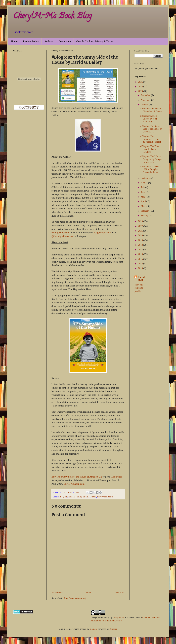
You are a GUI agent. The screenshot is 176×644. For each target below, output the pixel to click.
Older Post (119, 593)
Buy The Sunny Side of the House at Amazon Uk (77, 477)
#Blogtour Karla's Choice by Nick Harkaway (149, 119)
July (143, 187)
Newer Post (58, 593)
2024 (141, 91)
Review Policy (31, 41)
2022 (141, 226)
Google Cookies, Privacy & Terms (95, 41)
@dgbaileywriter (102, 232)
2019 (141, 240)
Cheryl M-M (141, 279)
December (146, 95)
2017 (141, 250)
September (146, 178)
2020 (141, 235)
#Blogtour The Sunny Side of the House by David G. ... (151, 129)
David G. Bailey (75, 497)
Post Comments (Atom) (75, 598)
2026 (141, 82)
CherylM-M (118, 618)
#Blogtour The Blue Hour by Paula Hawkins (150, 149)
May (143, 197)
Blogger (113, 629)
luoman (93, 629)
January (145, 216)
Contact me (65, 41)
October (145, 105)
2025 (141, 87)
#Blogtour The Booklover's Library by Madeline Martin (151, 139)
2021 (141, 231)
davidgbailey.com (61, 232)
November (146, 100)
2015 (141, 259)
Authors (49, 41)
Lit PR (86, 497)
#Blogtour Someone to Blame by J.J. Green (151, 110)
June (143, 192)
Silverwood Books (105, 497)
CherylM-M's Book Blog (52, 16)
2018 (141, 245)
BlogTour (63, 497)
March (144, 206)
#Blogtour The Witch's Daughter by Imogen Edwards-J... (151, 159)
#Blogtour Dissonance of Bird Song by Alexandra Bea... (151, 169)
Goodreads (116, 477)
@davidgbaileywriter (62, 236)
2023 (141, 221)
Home (14, 41)
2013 (141, 268)
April (144, 201)
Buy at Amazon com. (74, 484)
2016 (141, 254)
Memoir (93, 497)
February (145, 211)
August (144, 183)
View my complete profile (139, 288)
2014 (141, 264)
